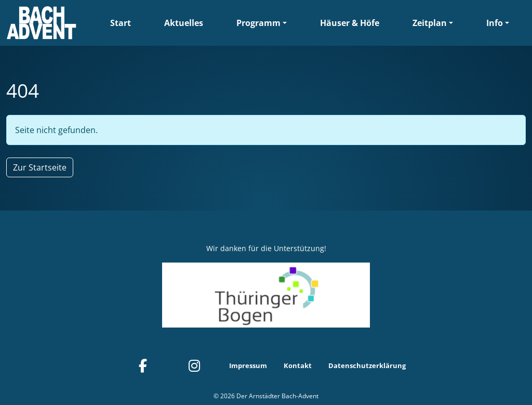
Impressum (248, 365)
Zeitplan (430, 23)
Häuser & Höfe (350, 23)
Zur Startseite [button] (40, 167)
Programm (258, 23)
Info (495, 23)
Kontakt (298, 365)
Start (121, 23)
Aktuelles (184, 23)
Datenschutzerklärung (367, 365)
